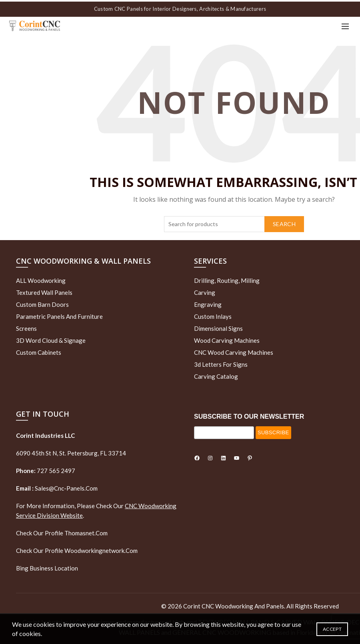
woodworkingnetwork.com (101, 549)
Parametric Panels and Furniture (59, 315)
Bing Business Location (47, 567)
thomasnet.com (86, 532)
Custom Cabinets (39, 351)
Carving (205, 291)
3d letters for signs (221, 363)
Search (284, 222)
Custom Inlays (213, 315)
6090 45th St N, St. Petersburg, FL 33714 (71, 452)
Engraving (208, 303)
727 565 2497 (55, 469)
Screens (26, 327)
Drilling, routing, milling (227, 279)
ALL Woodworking (41, 279)
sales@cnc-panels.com (57, 487)
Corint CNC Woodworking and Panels (234, 605)
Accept (332, 629)
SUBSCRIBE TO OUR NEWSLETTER (249, 415)
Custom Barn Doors (42, 303)
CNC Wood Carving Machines (234, 351)
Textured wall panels (44, 291)
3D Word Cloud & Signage (51, 339)
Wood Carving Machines (227, 339)
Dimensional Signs (218, 327)
